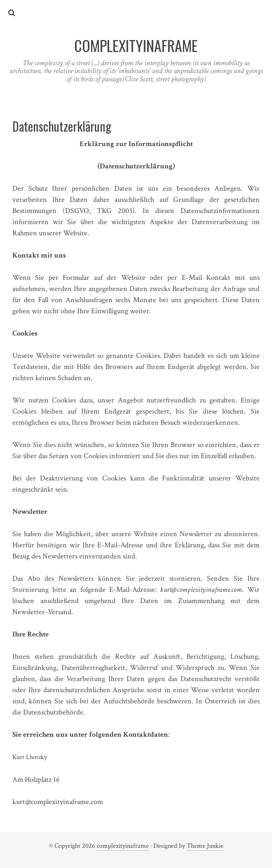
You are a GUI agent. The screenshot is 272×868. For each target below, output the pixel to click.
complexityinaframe (123, 846)
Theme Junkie (205, 846)
